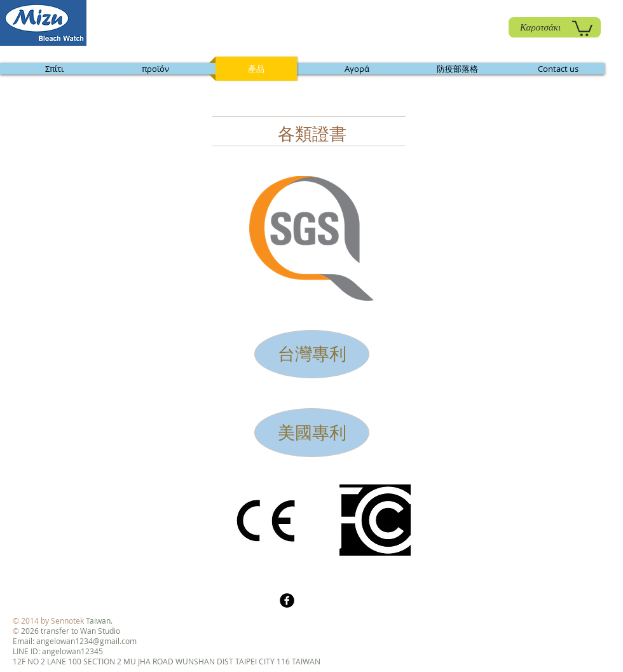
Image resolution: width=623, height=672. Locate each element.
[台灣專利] (312, 354)
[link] (582, 28)
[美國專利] (312, 433)
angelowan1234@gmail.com (86, 641)
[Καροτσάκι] (555, 27)
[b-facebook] (287, 600)
